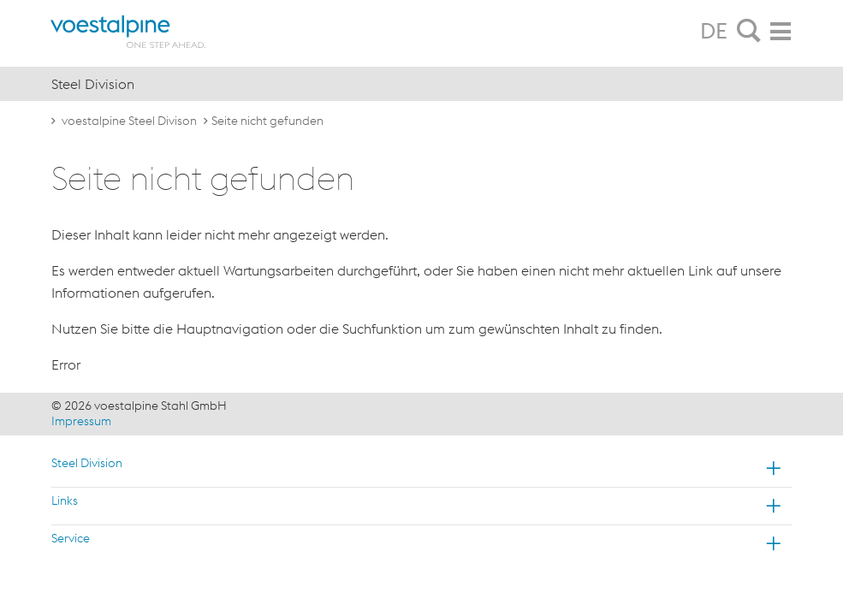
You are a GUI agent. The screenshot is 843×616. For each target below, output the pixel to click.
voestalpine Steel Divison (129, 121)
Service (71, 538)
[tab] (749, 32)
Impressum (81, 421)
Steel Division (87, 463)
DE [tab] (714, 31)
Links (65, 500)
